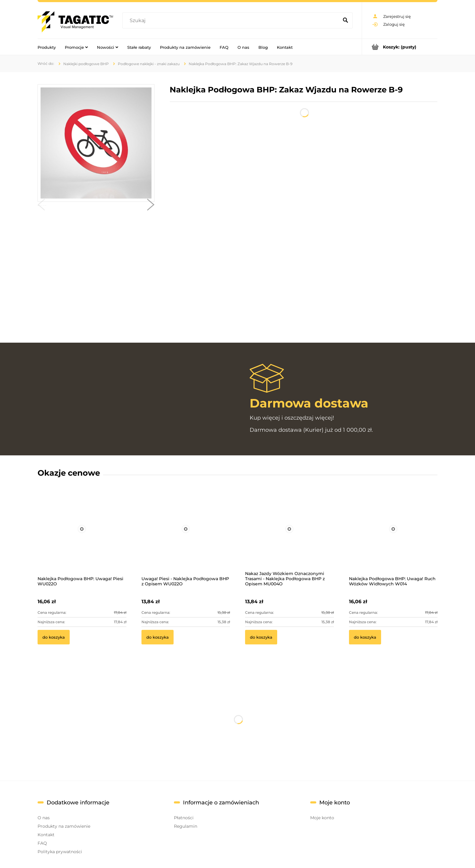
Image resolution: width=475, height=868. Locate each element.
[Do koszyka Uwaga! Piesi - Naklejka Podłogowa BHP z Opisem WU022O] (158, 637)
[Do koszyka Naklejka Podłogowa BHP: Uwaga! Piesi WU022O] (54, 637)
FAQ (42, 843)
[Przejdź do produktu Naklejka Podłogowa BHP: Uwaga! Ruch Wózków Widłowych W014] (393, 537)
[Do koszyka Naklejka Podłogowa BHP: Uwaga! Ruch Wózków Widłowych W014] (365, 637)
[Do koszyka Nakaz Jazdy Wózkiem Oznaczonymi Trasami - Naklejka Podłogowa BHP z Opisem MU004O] (261, 637)
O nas (44, 818)
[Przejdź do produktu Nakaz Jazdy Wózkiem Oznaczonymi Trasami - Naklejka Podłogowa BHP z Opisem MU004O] (289, 537)
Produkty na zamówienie (64, 826)
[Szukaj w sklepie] (232, 21)
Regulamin (186, 826)
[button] (41, 206)
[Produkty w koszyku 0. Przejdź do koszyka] (400, 47)
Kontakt (46, 835)
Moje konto (322, 818)
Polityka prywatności (60, 852)
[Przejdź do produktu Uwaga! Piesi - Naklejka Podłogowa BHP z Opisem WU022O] (186, 537)
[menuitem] (47, 47)
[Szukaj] (345, 21)
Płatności (184, 818)
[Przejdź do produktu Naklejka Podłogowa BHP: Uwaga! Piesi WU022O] (82, 537)
